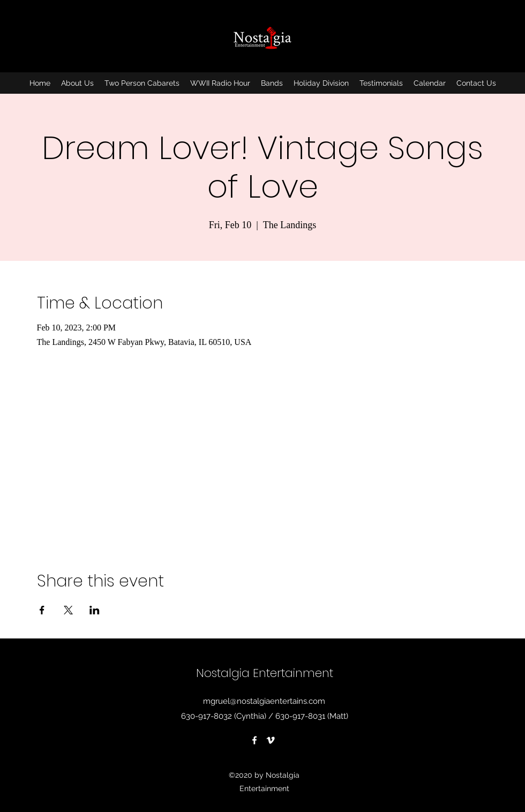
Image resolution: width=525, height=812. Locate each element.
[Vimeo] (271, 740)
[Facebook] (254, 740)
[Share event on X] (68, 610)
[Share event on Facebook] (42, 610)
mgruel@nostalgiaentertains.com (264, 701)
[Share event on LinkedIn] (95, 610)
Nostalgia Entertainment (265, 673)
